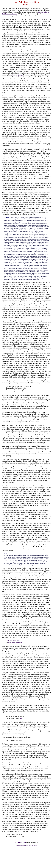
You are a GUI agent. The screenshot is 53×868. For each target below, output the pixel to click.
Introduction (21, 842)
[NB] (21, 718)
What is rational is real (12, 641)
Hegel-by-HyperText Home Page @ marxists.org (26, 845)
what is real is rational (15, 643)
